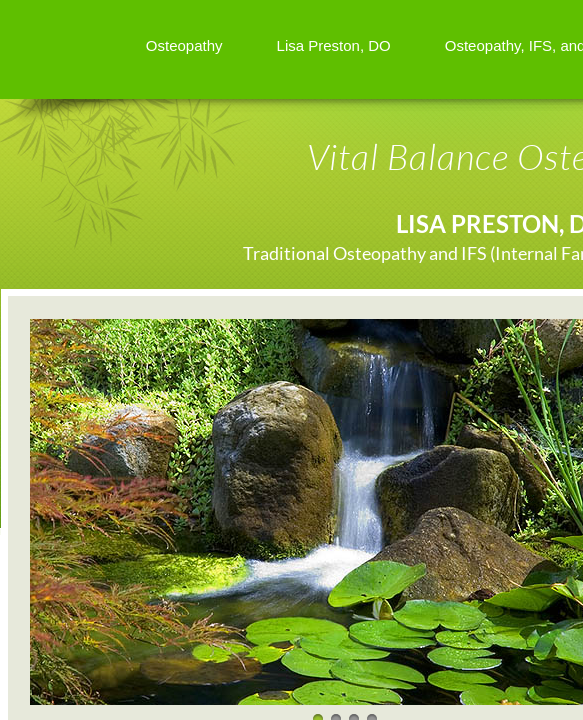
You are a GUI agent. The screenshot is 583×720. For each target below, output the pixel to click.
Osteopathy (184, 45)
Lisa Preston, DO (334, 45)
